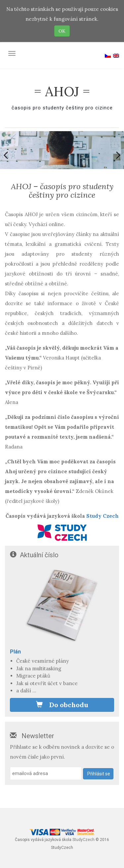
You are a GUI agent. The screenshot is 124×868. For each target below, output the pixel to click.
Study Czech (103, 516)
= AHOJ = (62, 92)
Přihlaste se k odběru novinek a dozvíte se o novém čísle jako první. (62, 752)
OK (62, 31)
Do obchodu (62, 705)
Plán (15, 652)
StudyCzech (83, 840)
